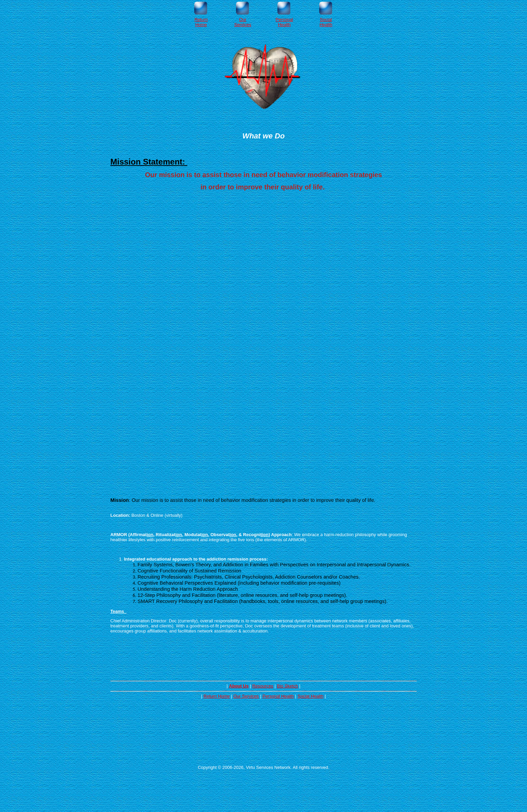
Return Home (216, 696)
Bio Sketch (287, 686)
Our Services (246, 696)
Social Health (311, 696)
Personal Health (278, 696)
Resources (263, 686)
